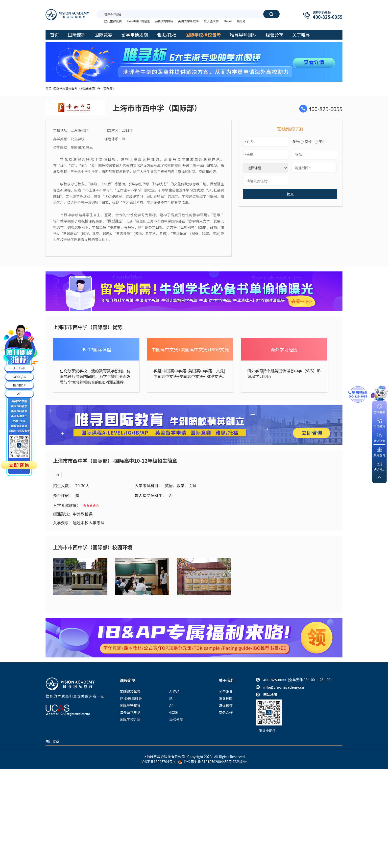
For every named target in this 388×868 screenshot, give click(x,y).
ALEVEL (175, 692)
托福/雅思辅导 (131, 699)
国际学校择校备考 (65, 88)
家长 (306, 142)
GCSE (174, 712)
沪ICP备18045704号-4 (158, 762)
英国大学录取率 (188, 21)
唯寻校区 (226, 699)
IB (57, 475)
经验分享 (176, 719)
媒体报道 (226, 705)
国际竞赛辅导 (130, 705)
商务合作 (226, 712)
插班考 (241, 21)
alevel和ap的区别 (138, 21)
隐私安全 (240, 762)
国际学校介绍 (130, 719)
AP (171, 705)
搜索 (271, 14)
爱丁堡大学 (211, 21)
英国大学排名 (164, 21)
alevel (228, 21)
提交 (290, 194)
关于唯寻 (226, 692)
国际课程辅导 (130, 692)
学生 (320, 142)
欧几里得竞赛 (113, 21)
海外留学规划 (130, 712)
